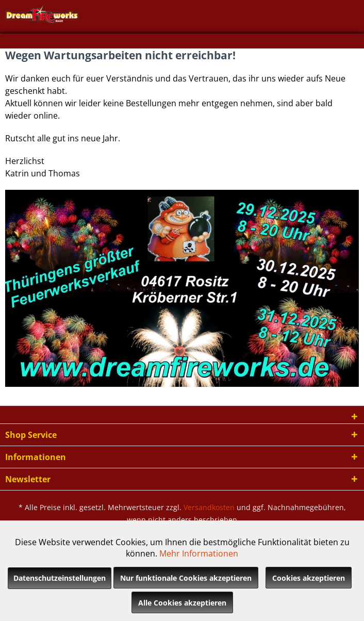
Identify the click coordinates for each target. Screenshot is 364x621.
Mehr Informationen (199, 553)
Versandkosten (209, 507)
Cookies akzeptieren (309, 578)
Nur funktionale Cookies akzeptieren (186, 578)
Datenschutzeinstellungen (60, 578)
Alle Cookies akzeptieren (182, 603)
